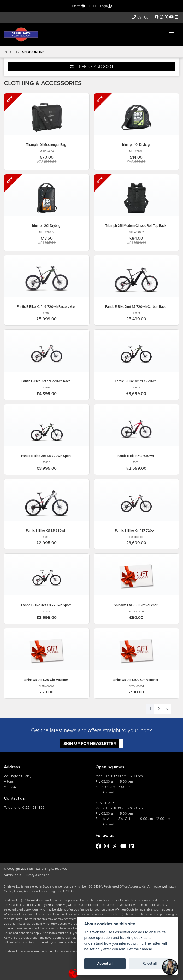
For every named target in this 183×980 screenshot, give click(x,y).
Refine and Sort (92, 66)
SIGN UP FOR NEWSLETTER (90, 743)
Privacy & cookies (37, 875)
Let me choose (140, 949)
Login (106, 6)
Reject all (150, 963)
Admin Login (12, 875)
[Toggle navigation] (171, 34)
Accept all (105, 963)
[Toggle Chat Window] (170, 967)
